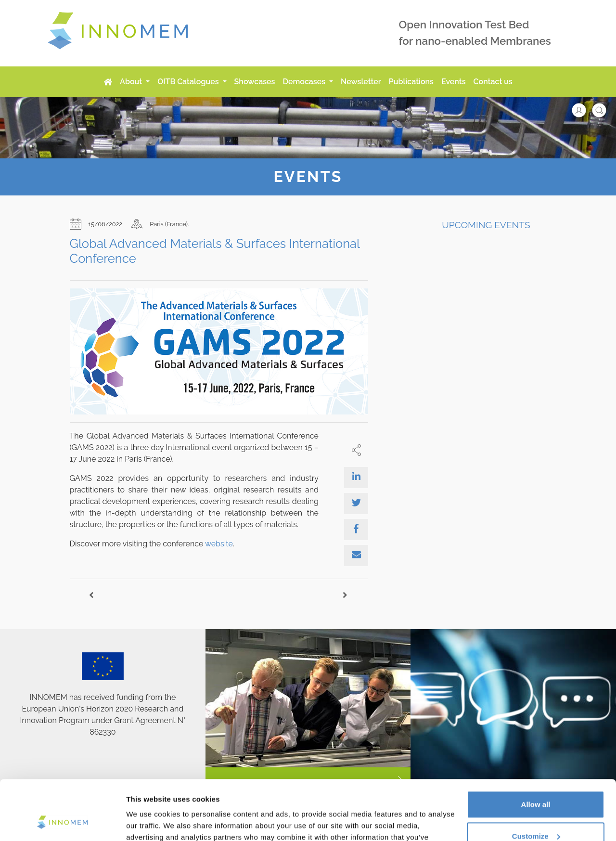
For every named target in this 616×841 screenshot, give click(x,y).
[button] (584, 110)
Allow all (536, 751)
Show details (148, 822)
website (219, 544)
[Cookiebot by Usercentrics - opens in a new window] (62, 822)
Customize (536, 783)
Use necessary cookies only (536, 814)
